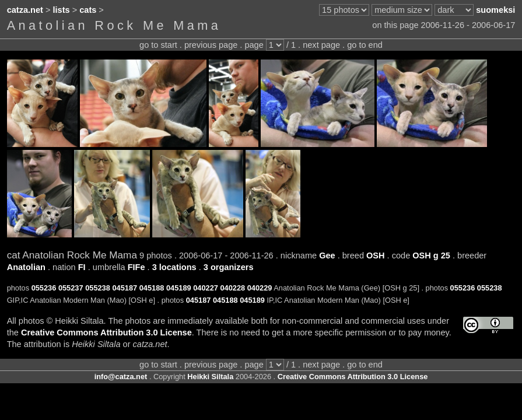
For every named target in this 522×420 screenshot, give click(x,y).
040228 (232, 288)
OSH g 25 (431, 256)
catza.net (25, 10)
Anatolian (26, 267)
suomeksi (495, 10)
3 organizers (229, 267)
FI (82, 267)
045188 (152, 288)
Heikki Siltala (210, 377)
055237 (71, 288)
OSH (376, 256)
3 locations (174, 267)
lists (62, 10)
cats (88, 10)
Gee (327, 256)
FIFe (136, 267)
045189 (179, 288)
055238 (98, 288)
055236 (44, 288)
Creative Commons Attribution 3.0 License (106, 332)
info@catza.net (121, 377)
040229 (260, 288)
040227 (206, 288)
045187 (125, 288)
